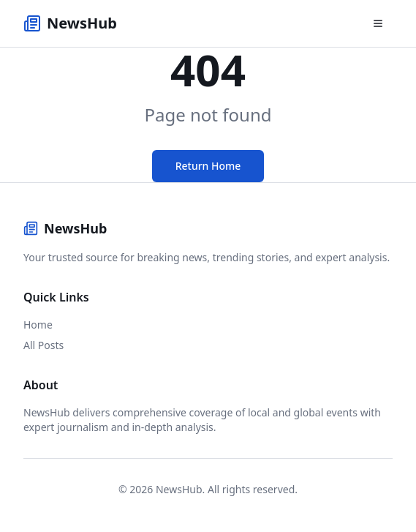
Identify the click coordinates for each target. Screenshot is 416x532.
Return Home (208, 166)
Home (38, 325)
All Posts (44, 345)
